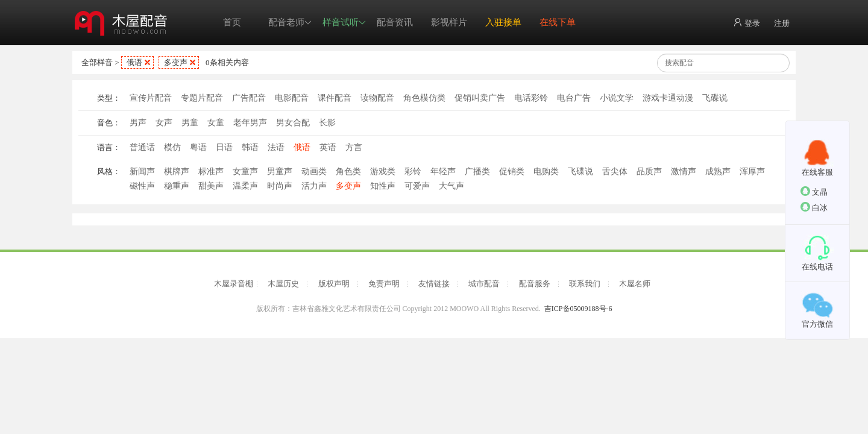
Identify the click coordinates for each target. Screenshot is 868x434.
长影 (327, 123)
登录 (747, 23)
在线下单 (558, 22)
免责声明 (384, 284)
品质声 (649, 171)
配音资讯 (395, 22)
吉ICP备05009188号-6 (578, 309)
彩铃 (413, 171)
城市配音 (484, 284)
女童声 (245, 171)
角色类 (348, 171)
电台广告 (574, 98)
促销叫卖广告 (480, 98)
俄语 (134, 62)
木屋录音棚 (234, 284)
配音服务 (535, 284)
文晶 (814, 191)
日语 (224, 147)
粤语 (198, 147)
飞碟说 (715, 98)
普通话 (142, 147)
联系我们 (585, 284)
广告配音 (249, 98)
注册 (782, 23)
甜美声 (211, 186)
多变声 (176, 62)
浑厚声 (752, 171)
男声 (138, 123)
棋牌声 (177, 171)
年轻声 (443, 171)
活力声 (314, 186)
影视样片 (449, 22)
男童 (190, 123)
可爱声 (417, 186)
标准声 (211, 171)
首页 (232, 22)
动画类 (314, 171)
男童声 (280, 171)
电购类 (546, 171)
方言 (354, 147)
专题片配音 (202, 98)
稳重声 (177, 186)
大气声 (451, 186)
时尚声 (280, 186)
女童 (216, 123)
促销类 (512, 171)
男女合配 (293, 123)
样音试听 (344, 23)
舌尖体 (615, 171)
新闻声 (142, 171)
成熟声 (718, 171)
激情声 (684, 171)
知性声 (383, 186)
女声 (164, 123)
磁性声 (142, 186)
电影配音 (292, 98)
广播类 (477, 171)
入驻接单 (503, 22)
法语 (276, 147)
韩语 (250, 147)
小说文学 (617, 98)
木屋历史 (283, 284)
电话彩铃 (531, 98)
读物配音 (377, 98)
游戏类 (383, 171)
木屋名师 (635, 284)
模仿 (172, 147)
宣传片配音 (151, 98)
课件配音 (335, 98)
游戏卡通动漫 (668, 98)
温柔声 (245, 186)
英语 (328, 147)
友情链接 (434, 284)
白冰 (814, 207)
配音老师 (290, 23)
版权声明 (334, 284)
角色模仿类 (424, 98)
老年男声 (250, 123)
